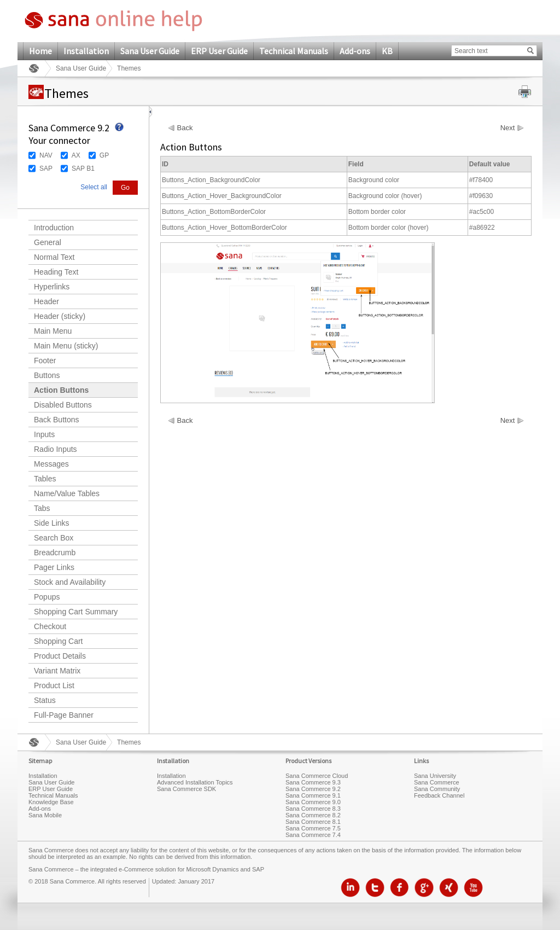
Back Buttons (57, 420)
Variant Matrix (57, 671)
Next (508, 128)
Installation (86, 51)
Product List (54, 685)
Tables (45, 479)
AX (76, 155)
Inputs (44, 434)
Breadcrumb (55, 553)
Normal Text (54, 257)
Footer (45, 361)
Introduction (54, 228)
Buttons (47, 375)
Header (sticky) (60, 316)
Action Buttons (61, 390)
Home (40, 51)
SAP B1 (83, 168)
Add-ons (355, 51)
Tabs (42, 508)
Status (45, 700)
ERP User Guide (219, 51)
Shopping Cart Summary (76, 612)
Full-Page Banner (64, 715)
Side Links (52, 523)
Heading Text (56, 272)
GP (104, 155)
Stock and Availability (70, 582)
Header (46, 301)
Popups (47, 597)
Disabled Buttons (63, 405)
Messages (51, 464)
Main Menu (53, 331)
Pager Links (54, 567)
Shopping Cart (59, 641)
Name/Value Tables (67, 493)
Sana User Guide (150, 51)
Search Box (54, 538)
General (48, 242)
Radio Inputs (56, 449)
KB (387, 51)
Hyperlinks (52, 287)
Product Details (60, 656)
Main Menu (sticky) (66, 346)
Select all (94, 187)
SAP (46, 168)
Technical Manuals (294, 51)
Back (185, 128)
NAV (46, 155)
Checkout (50, 626)
